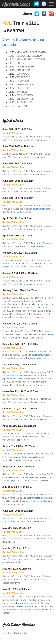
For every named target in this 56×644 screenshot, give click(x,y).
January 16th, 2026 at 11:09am (20, 324)
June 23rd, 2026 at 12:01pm (18, 146)
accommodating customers (39, 498)
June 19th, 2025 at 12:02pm (18, 511)
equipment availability (43, 209)
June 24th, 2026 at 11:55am (18, 129)
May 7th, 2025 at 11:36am (17, 569)
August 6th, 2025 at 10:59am (18, 467)
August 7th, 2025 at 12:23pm (19, 446)
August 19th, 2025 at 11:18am (19, 426)
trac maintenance (38, 191)
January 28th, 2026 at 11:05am (20, 253)
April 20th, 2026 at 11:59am (18, 218)
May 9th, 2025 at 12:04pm (17, 528)
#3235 (41, 308)
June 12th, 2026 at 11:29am (18, 198)
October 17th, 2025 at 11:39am (20, 409)
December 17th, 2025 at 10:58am (21, 344)
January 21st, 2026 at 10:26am (19, 290)
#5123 (10, 481)
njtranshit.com (16, 4)
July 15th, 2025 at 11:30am (17, 487)
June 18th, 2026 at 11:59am (18, 163)
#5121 (15, 137)
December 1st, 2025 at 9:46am (19, 365)
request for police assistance (28, 457)
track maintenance (38, 140)
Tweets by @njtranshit (14, 633)
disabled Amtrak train (36, 358)
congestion (41, 419)
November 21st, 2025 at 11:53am (21, 391)
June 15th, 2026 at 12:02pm (18, 181)
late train (20, 212)
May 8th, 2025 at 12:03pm (17, 548)
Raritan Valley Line (13, 133)
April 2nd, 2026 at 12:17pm (17, 236)
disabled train (22, 603)
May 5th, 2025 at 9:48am (16, 589)
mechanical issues (11, 308)
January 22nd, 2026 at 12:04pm (20, 273)
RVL (8, 23)
